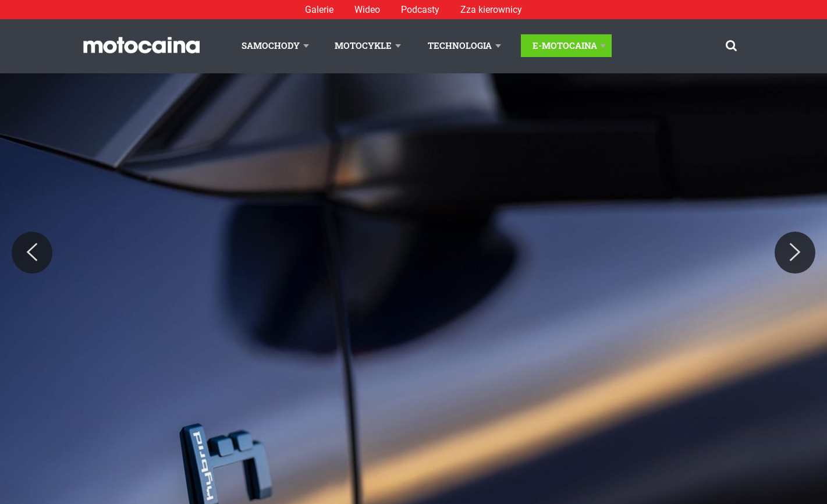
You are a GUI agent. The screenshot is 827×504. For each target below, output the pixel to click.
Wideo (367, 10)
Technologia (460, 45)
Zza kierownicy (491, 10)
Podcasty (420, 10)
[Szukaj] (731, 46)
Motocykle (363, 45)
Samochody (271, 45)
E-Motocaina (565, 45)
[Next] (795, 253)
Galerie (319, 10)
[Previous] (32, 253)
